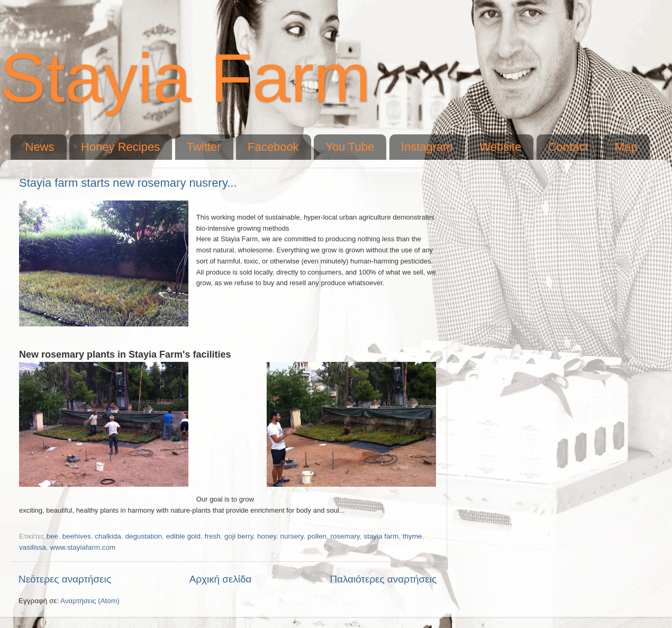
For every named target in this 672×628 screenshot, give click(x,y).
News (40, 147)
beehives (77, 536)
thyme (412, 536)
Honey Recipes (120, 147)
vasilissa (33, 547)
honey (267, 536)
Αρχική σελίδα (221, 579)
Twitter (204, 147)
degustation (143, 536)
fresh (213, 536)
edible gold (183, 536)
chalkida (108, 536)
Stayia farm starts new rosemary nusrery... (128, 183)
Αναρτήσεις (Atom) (90, 601)
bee (53, 536)
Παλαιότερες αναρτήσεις (383, 579)
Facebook (273, 147)
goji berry (239, 536)
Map (626, 147)
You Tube (350, 147)
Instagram (427, 147)
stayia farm (381, 536)
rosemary (345, 536)
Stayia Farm (185, 78)
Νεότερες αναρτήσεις (65, 579)
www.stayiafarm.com (83, 547)
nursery (292, 536)
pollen (317, 536)
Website (500, 147)
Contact (568, 147)
